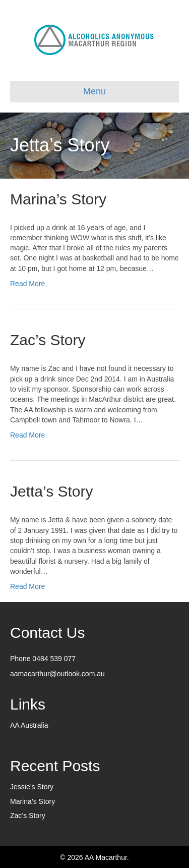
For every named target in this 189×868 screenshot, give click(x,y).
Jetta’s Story (52, 491)
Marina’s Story (58, 199)
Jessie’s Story (32, 787)
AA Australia (29, 725)
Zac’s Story (48, 340)
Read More (27, 284)
